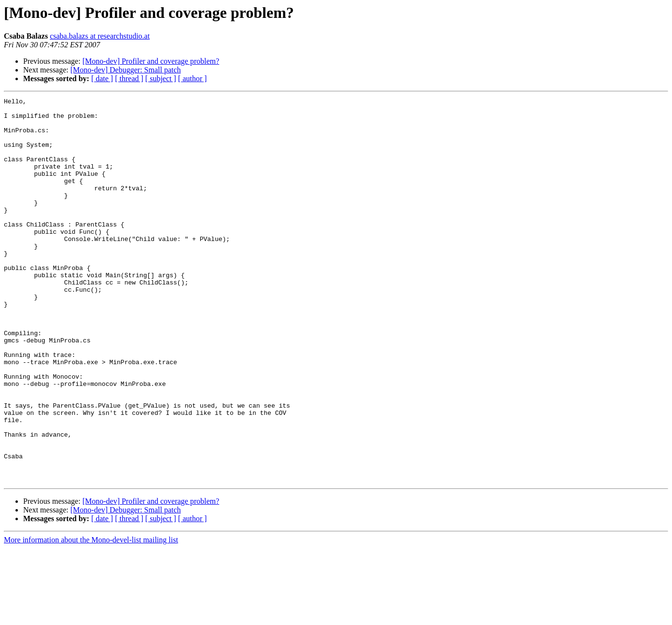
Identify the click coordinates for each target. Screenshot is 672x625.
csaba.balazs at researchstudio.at (100, 36)
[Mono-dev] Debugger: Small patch (126, 70)
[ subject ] (161, 78)
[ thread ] (129, 78)
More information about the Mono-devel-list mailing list (91, 617)
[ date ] (102, 78)
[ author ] (193, 78)
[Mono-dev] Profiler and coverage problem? (151, 61)
